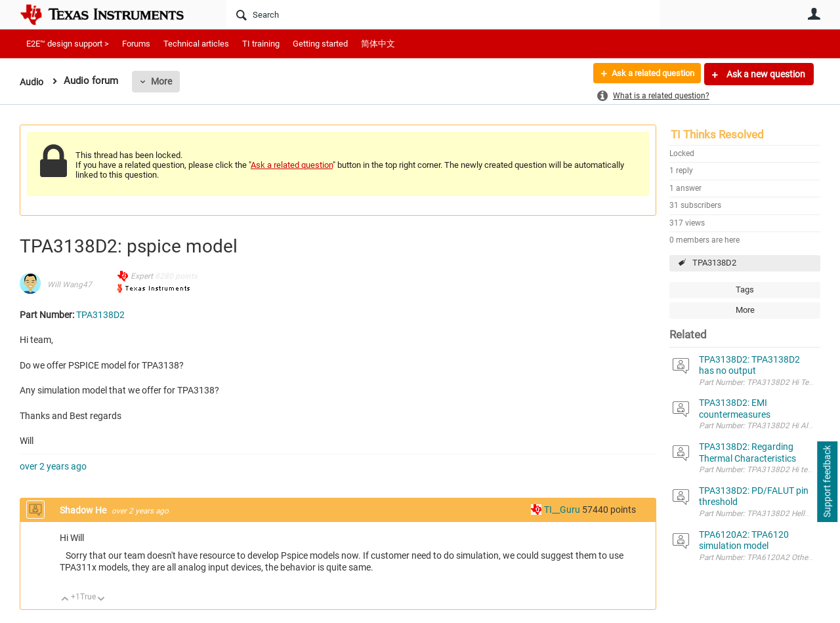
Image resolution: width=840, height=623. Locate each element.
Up (65, 600)
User (814, 14)
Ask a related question (647, 74)
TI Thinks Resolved (717, 134)
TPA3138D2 (714, 263)
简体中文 (378, 44)
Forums (136, 44)
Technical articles (196, 44)
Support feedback (827, 482)
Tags (745, 290)
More (163, 81)
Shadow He (84, 510)
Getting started (320, 44)
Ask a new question (765, 74)
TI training (261, 44)
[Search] (443, 14)
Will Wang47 (70, 285)
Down (101, 600)
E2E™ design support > (68, 44)
